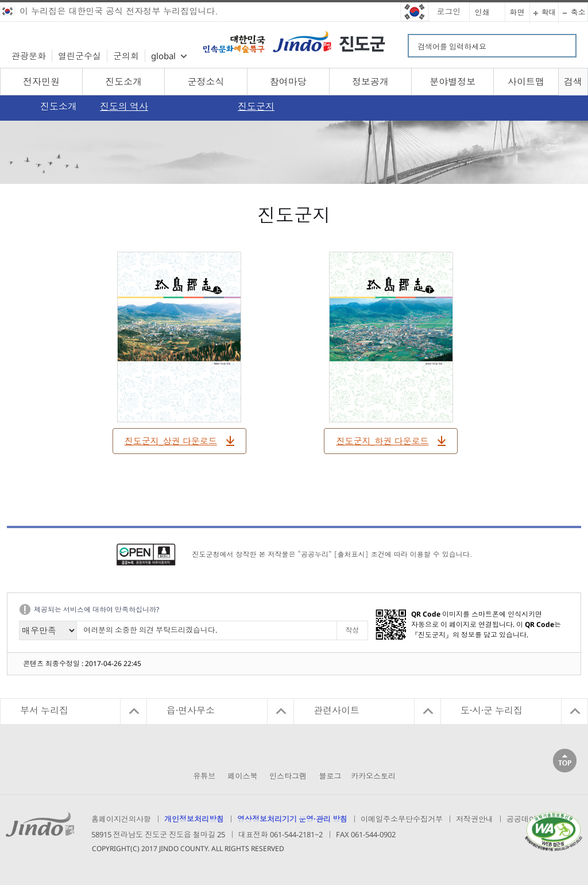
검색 (573, 82)
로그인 (449, 11)
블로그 (330, 776)
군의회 (126, 56)
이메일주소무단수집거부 (402, 819)
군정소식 (206, 82)
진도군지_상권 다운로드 (171, 441)
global (163, 56)
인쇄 (482, 12)
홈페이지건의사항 (121, 819)
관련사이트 (336, 710)
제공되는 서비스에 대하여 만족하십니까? (96, 609)
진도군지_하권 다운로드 (382, 441)
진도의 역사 (124, 106)
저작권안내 (475, 819)
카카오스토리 (373, 776)
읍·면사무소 (191, 710)
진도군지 (256, 106)
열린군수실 (80, 56)
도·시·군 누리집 (492, 710)
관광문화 (29, 56)
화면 (517, 12)
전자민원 (41, 82)
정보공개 (370, 82)
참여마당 (288, 82)
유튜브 (204, 776)
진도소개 (123, 82)
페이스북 (243, 776)
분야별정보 (452, 82)
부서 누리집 (44, 710)
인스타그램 (288, 776)
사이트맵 (526, 82)
